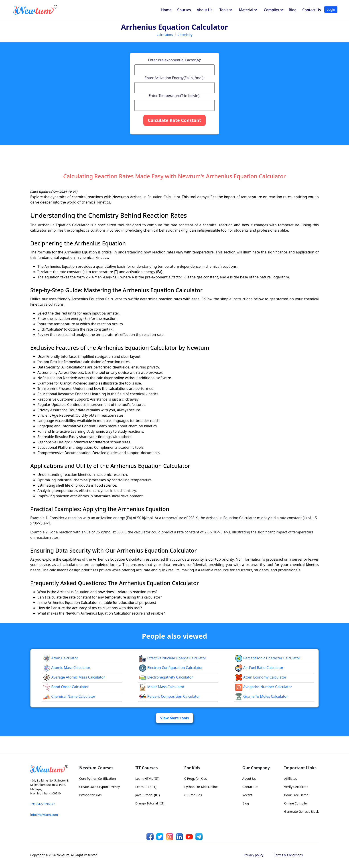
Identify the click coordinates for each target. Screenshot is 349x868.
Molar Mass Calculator (162, 687)
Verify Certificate (296, 787)
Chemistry (185, 35)
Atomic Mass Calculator (67, 668)
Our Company (256, 768)
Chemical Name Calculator (69, 696)
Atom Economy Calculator (261, 677)
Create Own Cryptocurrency (99, 787)
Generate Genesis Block (301, 811)
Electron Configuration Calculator (171, 668)
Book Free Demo (296, 795)
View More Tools (175, 718)
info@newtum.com (44, 815)
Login (331, 9)
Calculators (165, 35)
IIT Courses (146, 768)
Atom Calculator (61, 658)
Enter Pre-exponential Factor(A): (174, 60)
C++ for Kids (193, 795)
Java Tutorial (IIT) (148, 795)
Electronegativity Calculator (166, 677)
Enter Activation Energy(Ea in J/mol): (174, 78)
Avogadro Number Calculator (264, 687)
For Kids (192, 768)
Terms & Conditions (289, 855)
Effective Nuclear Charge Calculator (173, 658)
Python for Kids (90, 795)
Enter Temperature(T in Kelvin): (174, 96)
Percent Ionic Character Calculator (268, 658)
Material (248, 10)
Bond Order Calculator (66, 687)
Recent (247, 795)
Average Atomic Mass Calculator (74, 677)
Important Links (300, 768)
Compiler (274, 10)
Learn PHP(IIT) (146, 787)
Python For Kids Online (201, 787)
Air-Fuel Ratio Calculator (259, 668)
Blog (293, 10)
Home (166, 10)
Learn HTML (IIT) (147, 779)
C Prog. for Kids (196, 779)
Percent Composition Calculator (169, 696)
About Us (205, 10)
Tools (226, 10)
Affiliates (291, 779)
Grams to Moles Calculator (262, 696)
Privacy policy (254, 855)
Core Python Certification (97, 779)
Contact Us (311, 10)
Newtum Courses (96, 768)
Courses (184, 10)
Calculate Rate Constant (174, 120)
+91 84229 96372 (43, 804)
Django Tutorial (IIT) (150, 803)
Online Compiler (296, 803)
